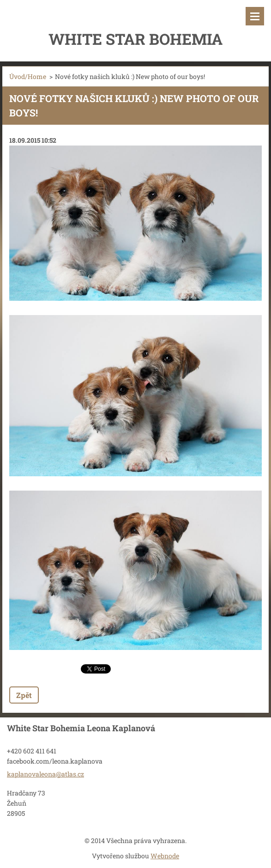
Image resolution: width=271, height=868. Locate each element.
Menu (255, 16)
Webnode (165, 856)
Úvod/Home (28, 76)
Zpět (24, 695)
